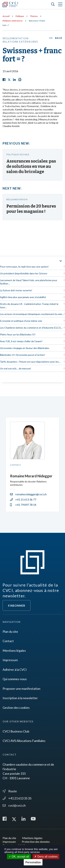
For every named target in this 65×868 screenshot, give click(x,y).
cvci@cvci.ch (14, 805)
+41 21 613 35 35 (17, 798)
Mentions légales (14, 651)
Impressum (10, 660)
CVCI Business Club (16, 731)
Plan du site (10, 632)
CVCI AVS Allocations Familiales (24, 741)
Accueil (6, 16)
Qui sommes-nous (15, 679)
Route (10, 791)
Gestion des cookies (16, 708)
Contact (8, 641)
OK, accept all (19, 857)
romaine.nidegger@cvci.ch (28, 494)
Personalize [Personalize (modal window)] (33, 862)
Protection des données (36, 842)
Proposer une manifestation (21, 689)
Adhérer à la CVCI (15, 670)
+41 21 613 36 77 (23, 499)
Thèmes (34, 16)
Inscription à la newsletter (20, 698)
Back (59, 38)
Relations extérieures (13, 21)
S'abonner (17, 605)
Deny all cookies (46, 857)
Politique (20, 16)
